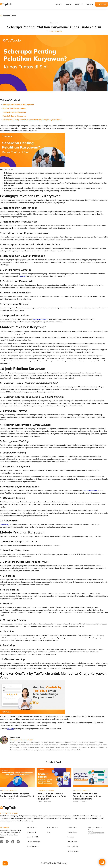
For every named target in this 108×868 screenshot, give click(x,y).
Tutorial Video (72, 850)
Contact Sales (72, 840)
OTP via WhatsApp (33, 850)
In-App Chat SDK (33, 845)
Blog (49, 840)
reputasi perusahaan (40, 319)
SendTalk (68, 4)
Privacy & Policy (73, 854)
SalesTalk (90, 4)
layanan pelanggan (90, 490)
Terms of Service (73, 859)
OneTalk (58, 4)
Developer (71, 845)
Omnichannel (31, 840)
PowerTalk (79, 4)
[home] (7, 4)
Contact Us (102, 4)
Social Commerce (33, 854)
